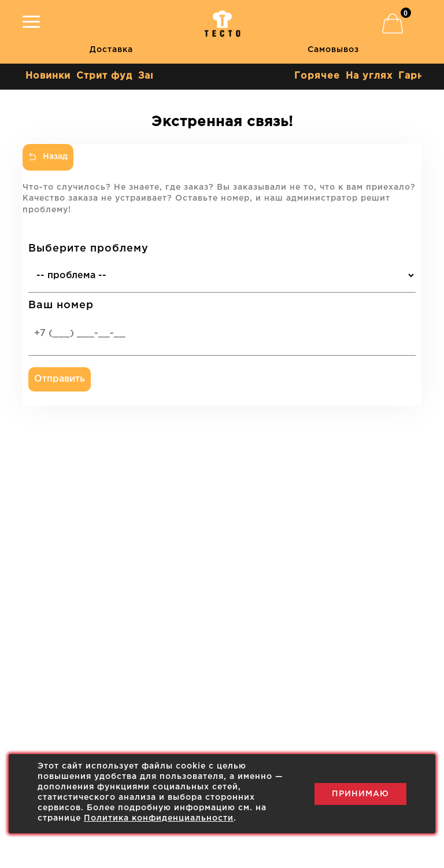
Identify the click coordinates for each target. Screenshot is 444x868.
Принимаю (360, 794)
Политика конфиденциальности (159, 818)
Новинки (48, 76)
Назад (48, 157)
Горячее (317, 76)
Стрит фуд (104, 76)
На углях (369, 76)
